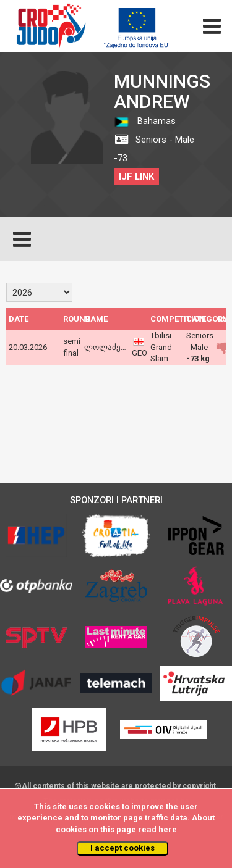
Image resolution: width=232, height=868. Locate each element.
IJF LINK (136, 177)
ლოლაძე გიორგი (119, 347)
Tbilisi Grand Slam (161, 347)
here (168, 829)
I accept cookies (122, 848)
